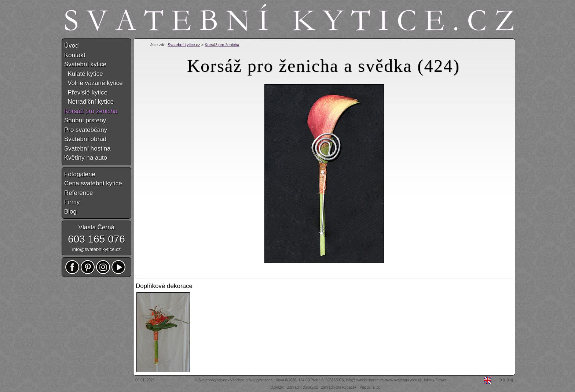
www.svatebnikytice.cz (404, 380)
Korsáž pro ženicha (222, 45)
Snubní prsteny (85, 120)
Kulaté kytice (84, 74)
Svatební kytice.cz (184, 45)
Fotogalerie (80, 174)
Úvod (72, 46)
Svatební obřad (85, 139)
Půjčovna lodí (370, 387)
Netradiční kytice (89, 102)
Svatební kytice (85, 64)
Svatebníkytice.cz (213, 380)
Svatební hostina (87, 149)
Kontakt (75, 55)
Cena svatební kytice (93, 183)
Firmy (72, 202)
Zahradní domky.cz (303, 387)
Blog (70, 212)
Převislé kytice (86, 93)
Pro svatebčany (86, 130)
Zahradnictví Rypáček (339, 387)
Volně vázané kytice (94, 83)
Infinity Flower (435, 380)
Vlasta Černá (96, 227)
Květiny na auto (86, 158)
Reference (78, 193)
